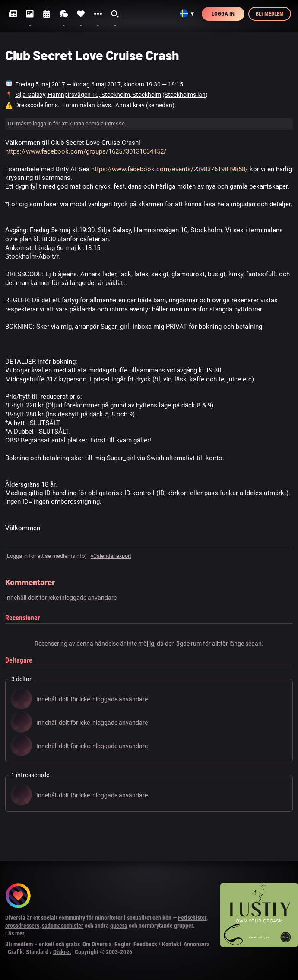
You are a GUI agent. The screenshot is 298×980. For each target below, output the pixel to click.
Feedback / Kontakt (157, 944)
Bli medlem (270, 14)
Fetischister (192, 918)
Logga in (223, 14)
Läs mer (15, 933)
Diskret (62, 952)
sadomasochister (63, 926)
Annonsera (197, 944)
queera (119, 926)
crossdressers (22, 926)
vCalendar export (111, 556)
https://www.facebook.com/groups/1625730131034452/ (86, 151)
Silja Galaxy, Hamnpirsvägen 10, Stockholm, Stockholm (88, 95)
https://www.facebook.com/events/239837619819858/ (170, 169)
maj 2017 (53, 84)
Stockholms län (185, 95)
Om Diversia (97, 944)
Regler (123, 944)
